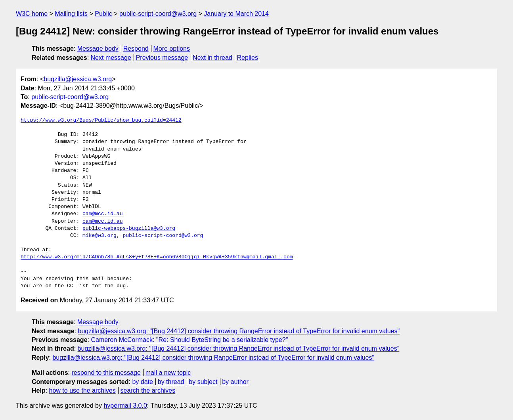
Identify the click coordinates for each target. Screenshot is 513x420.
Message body (98, 49)
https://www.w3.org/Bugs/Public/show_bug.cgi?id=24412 (101, 120)
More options (172, 49)
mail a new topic (168, 373)
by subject (203, 382)
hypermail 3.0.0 (125, 406)
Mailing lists (71, 14)
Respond (136, 49)
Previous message (162, 58)
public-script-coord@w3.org (158, 14)
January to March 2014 (236, 14)
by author (235, 382)
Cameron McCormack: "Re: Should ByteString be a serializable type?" (189, 340)
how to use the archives (82, 390)
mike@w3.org (100, 236)
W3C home (32, 14)
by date (142, 382)
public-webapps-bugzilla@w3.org (129, 229)
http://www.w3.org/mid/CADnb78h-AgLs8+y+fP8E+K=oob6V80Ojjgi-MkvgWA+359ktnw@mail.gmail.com (157, 257)
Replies (248, 58)
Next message (111, 58)
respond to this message (106, 373)
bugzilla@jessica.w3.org (78, 79)
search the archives (148, 390)
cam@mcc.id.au (102, 214)
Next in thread (212, 58)
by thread (171, 382)
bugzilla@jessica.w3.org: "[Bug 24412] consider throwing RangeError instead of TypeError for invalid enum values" (239, 331)
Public (103, 14)
